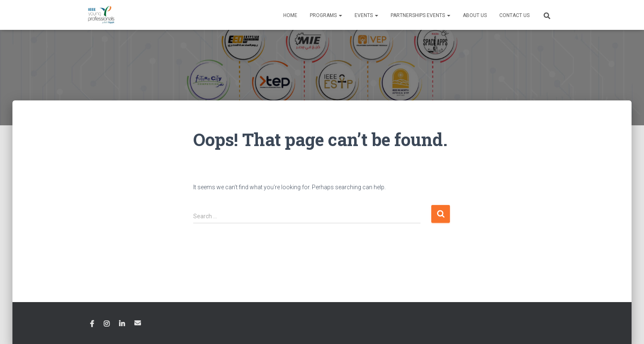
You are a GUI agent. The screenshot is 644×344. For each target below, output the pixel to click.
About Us (475, 15)
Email (138, 323)
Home (290, 15)
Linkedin (122, 324)
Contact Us (514, 15)
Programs (326, 15)
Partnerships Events (420, 15)
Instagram (107, 324)
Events (366, 15)
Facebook (92, 324)
